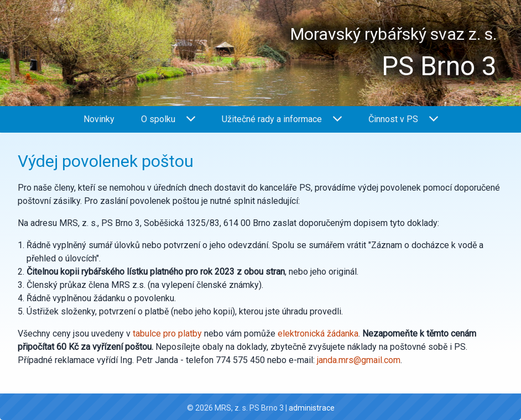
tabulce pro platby (167, 334)
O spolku (168, 119)
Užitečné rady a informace (282, 119)
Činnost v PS (403, 119)
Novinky (99, 119)
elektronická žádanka (318, 334)
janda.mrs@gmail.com (359, 360)
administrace (312, 408)
